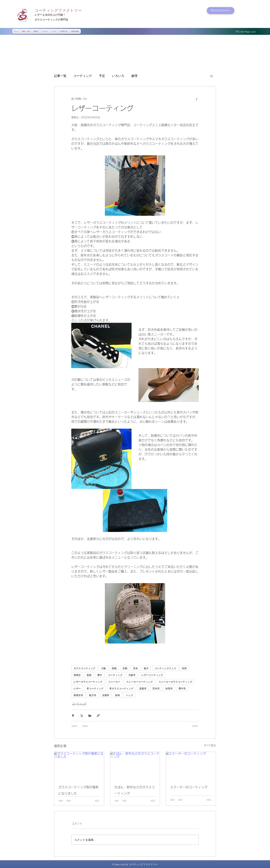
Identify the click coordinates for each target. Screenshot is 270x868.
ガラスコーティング (84, 668)
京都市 (106, 695)
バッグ (129, 695)
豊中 (100, 675)
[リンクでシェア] (98, 715)
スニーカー (114, 682)
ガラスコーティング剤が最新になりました (79, 790)
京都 (125, 668)
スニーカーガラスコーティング (175, 682)
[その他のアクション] (197, 99)
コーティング (83, 76)
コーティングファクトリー (58, 10)
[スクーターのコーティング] (191, 766)
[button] (212, 76)
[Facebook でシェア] (73, 715)
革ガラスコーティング (121, 688)
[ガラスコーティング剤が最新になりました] (79, 766)
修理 (134, 76)
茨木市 (156, 688)
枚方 (146, 668)
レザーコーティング (152, 675)
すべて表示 (210, 745)
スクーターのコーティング (189, 787)
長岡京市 (78, 695)
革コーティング (95, 688)
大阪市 (132, 675)
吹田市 (169, 688)
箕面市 (143, 688)
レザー (77, 688)
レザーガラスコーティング (88, 682)
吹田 (184, 668)
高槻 (114, 668)
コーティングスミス (165, 668)
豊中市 (182, 688)
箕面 (89, 675)
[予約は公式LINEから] (221, 11)
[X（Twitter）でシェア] (81, 715)
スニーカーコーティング (139, 682)
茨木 (136, 668)
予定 (102, 76)
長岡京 (77, 675)
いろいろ (118, 76)
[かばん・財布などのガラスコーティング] (135, 766)
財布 (118, 695)
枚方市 (93, 695)
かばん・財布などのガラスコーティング (134, 790)
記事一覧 (60, 76)
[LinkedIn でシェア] (90, 715)
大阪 (103, 668)
